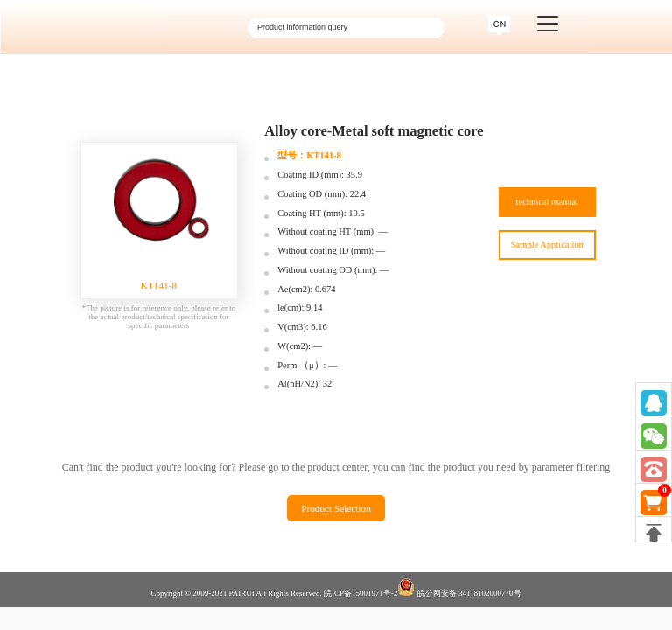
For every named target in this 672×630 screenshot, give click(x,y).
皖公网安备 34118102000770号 (459, 588)
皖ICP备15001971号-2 (361, 593)
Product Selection (336, 508)
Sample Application (547, 245)
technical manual (547, 202)
